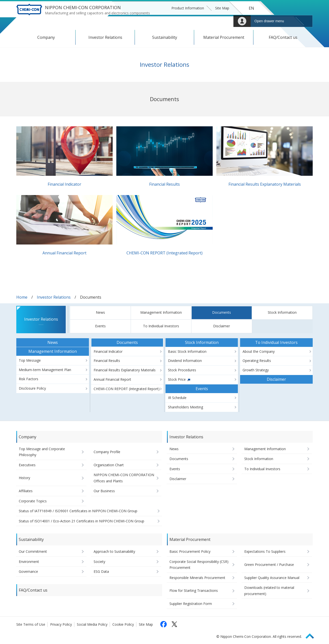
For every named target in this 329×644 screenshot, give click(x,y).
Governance (28, 571)
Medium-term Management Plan (45, 370)
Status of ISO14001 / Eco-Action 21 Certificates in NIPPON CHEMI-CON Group (82, 521)
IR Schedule (177, 398)
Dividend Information (185, 361)
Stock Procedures (182, 370)
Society (99, 562)
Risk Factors (29, 379)
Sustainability (165, 37)
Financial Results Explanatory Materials (265, 184)
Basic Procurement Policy (190, 551)
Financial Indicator (64, 184)
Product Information (188, 8)
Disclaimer (222, 326)
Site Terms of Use (31, 624)
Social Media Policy (92, 624)
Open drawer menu (269, 21)
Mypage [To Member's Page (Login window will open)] (242, 21)
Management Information (161, 312)
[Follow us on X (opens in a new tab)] (174, 624)
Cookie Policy (123, 624)
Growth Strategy (256, 370)
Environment (29, 562)
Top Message (30, 360)
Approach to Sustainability (114, 551)
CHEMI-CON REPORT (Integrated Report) (164, 253)
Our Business (104, 491)
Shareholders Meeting (185, 407)
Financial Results (164, 184)
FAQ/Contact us (283, 37)
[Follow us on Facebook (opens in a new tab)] (164, 624)
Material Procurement (224, 37)
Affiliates (26, 491)
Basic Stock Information (187, 351)
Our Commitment (33, 551)
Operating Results (257, 361)
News (100, 312)
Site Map (222, 8)
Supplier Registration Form (191, 604)
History (24, 478)
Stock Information (282, 312)
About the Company (259, 351)
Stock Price (177, 379)
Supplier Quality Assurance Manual (272, 578)
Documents (222, 312)
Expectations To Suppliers (265, 551)
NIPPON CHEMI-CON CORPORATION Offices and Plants (124, 478)
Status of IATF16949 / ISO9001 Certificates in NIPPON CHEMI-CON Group (78, 511)
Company (46, 37)
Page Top (312, 635)
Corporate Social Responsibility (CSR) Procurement (199, 565)
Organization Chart (109, 465)
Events (100, 326)
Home (22, 297)
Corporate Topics (33, 501)
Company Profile (107, 452)
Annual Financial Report (64, 253)
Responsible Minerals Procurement (197, 578)
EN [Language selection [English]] (251, 8)
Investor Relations (105, 37)
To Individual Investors (161, 326)
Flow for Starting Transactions (194, 590)
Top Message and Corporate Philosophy (42, 452)
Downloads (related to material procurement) (269, 591)
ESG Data (101, 571)
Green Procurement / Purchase (269, 565)
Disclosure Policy (32, 388)
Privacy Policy (61, 624)
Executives (27, 465)
